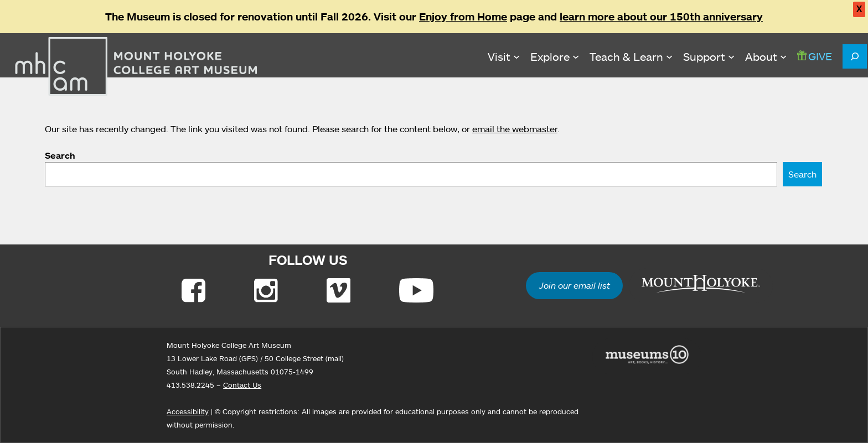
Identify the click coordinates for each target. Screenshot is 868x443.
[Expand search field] (855, 56)
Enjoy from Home (463, 17)
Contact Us (242, 385)
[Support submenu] (709, 56)
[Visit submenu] (504, 56)
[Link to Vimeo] (339, 290)
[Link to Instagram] (266, 290)
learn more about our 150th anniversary (661, 17)
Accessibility (188, 411)
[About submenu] (766, 56)
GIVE (815, 56)
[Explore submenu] (555, 56)
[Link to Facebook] (193, 290)
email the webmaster (515, 129)
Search (60, 155)
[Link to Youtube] (416, 290)
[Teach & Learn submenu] (631, 56)
